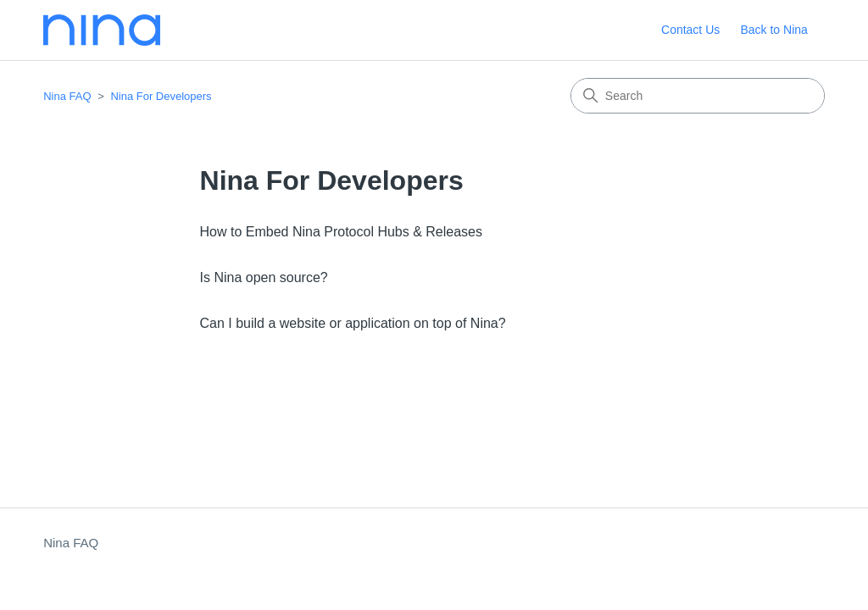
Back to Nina (773, 30)
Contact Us (690, 30)
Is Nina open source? (264, 277)
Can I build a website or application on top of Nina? (353, 323)
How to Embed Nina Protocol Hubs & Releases (342, 232)
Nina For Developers (161, 96)
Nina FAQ (67, 96)
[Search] (698, 96)
